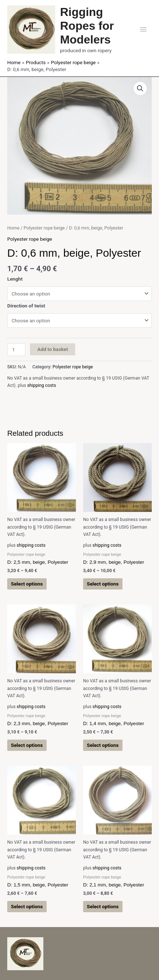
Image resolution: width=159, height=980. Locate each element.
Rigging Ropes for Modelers (87, 26)
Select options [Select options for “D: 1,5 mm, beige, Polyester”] (27, 906)
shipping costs (42, 385)
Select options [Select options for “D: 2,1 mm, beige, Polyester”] (103, 906)
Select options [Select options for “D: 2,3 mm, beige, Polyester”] (27, 745)
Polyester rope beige (44, 228)
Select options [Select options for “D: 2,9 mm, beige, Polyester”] (103, 584)
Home (13, 228)
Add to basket (53, 349)
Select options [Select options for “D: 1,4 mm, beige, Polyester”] (103, 745)
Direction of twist (26, 306)
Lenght (15, 279)
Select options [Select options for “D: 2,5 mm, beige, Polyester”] (27, 584)
